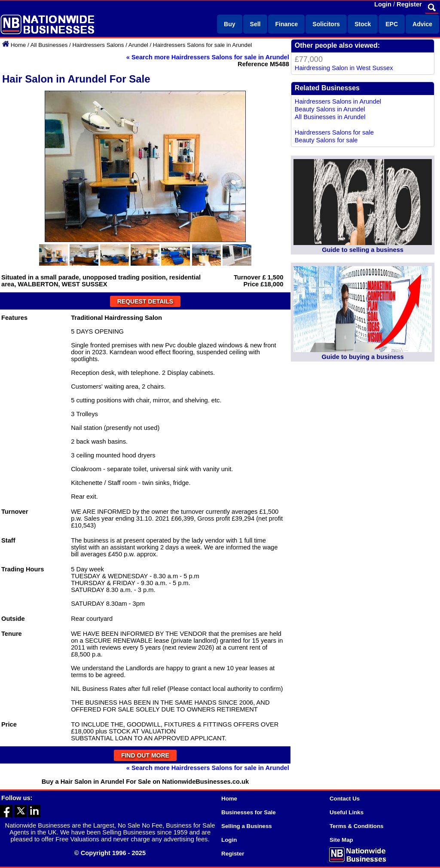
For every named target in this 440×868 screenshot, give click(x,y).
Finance (286, 24)
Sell (255, 24)
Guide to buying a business (362, 357)
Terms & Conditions (357, 826)
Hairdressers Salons (98, 45)
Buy (229, 24)
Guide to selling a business (363, 250)
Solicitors (326, 24)
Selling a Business (247, 826)
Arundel (138, 45)
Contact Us (345, 799)
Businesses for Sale (249, 812)
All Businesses (49, 45)
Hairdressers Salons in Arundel (338, 101)
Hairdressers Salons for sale (334, 132)
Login (383, 4)
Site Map (341, 840)
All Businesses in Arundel (330, 117)
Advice (422, 24)
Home (18, 45)
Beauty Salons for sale (326, 140)
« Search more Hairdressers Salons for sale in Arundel (208, 57)
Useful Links (347, 812)
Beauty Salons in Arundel (330, 109)
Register (409, 4)
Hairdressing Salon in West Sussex (344, 68)
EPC (392, 24)
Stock (363, 24)
